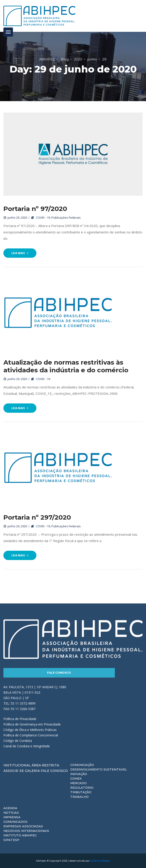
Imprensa (12, 817)
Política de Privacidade (20, 719)
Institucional (17, 765)
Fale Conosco (59, 673)
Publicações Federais (66, 218)
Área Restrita (45, 765)
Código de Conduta (18, 741)
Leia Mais (20, 253)
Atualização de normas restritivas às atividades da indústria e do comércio (66, 366)
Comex (76, 778)
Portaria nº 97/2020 (35, 209)
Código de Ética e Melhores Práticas (30, 730)
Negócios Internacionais (26, 831)
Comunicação (82, 765)
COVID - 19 (43, 218)
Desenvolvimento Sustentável (99, 769)
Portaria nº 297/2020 (37, 517)
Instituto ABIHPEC (20, 835)
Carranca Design (100, 861)
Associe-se (14, 771)
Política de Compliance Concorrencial (31, 735)
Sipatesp (11, 840)
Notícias (11, 813)
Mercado (78, 783)
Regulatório (82, 788)
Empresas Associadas (23, 826)
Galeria (32, 771)
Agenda (10, 808)
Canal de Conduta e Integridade (27, 746)
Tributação (81, 792)
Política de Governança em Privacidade (32, 724)
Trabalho (79, 797)
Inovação (79, 774)
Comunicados (15, 822)
